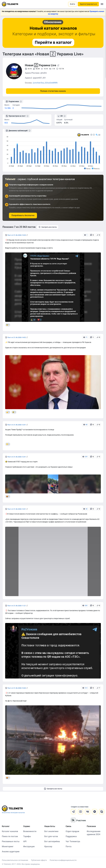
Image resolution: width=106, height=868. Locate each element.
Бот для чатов (51, 836)
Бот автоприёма (52, 841)
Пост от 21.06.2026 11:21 (17, 606)
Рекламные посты (11, 841)
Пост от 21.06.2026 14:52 (17, 337)
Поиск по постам (10, 836)
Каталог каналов (10, 831)
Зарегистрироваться (88, 4)
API (25, 841)
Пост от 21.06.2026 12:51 (17, 425)
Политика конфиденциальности (63, 860)
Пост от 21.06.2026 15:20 (17, 235)
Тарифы (27, 836)
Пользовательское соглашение (15, 860)
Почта (69, 846)
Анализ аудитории (11, 852)
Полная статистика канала (53, 91)
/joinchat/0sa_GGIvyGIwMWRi (45, 83)
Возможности (30, 831)
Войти (73, 4)
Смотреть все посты (48, 227)
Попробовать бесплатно (23, 215)
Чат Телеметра (73, 841)
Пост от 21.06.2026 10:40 (17, 688)
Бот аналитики (51, 831)
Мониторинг (8, 846)
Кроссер (48, 846)
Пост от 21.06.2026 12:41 (17, 457)
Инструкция (29, 846)
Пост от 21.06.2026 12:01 (17, 509)
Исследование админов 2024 (94, 833)
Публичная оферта (39, 860)
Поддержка (71, 836)
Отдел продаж (72, 831)
